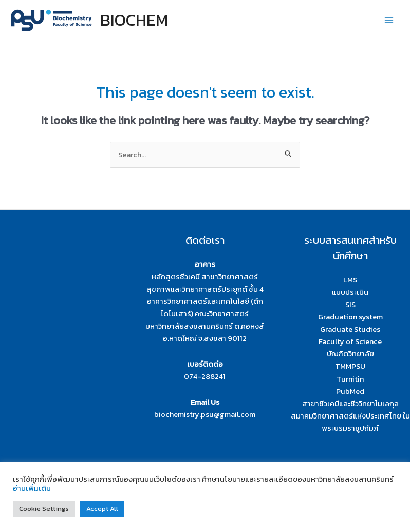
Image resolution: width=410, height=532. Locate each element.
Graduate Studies (350, 329)
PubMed (350, 391)
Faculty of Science (350, 341)
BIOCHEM (134, 20)
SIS (350, 305)
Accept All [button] (102, 509)
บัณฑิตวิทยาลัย (350, 354)
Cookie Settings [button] (44, 509)
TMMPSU (350, 366)
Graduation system (350, 317)
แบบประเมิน (350, 292)
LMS (350, 280)
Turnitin (350, 379)
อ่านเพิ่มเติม (32, 488)
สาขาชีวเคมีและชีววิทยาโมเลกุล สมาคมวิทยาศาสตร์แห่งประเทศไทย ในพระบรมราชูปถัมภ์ (350, 416)
